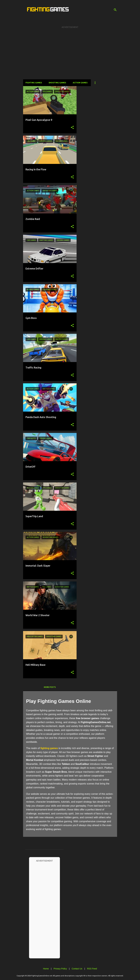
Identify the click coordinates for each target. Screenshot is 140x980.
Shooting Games (57, 83)
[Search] (115, 10)
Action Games (80, 83)
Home (46, 969)
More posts (50, 687)
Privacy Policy (60, 969)
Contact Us (77, 969)
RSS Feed (92, 969)
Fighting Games (34, 83)
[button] (72, 128)
